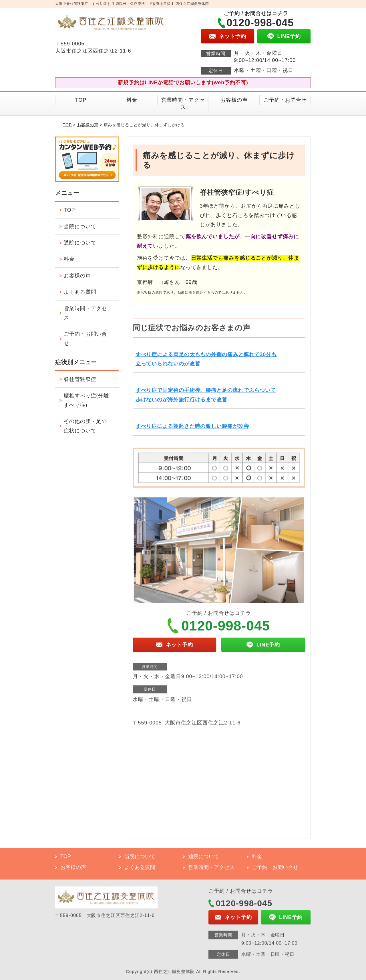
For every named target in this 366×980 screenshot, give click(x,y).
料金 (132, 100)
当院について (80, 227)
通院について (80, 243)
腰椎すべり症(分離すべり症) (86, 400)
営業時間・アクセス (183, 104)
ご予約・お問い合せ (85, 338)
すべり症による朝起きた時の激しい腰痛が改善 (192, 426)
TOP (81, 100)
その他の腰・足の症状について (85, 426)
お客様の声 (234, 100)
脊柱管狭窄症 (80, 379)
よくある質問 (80, 292)
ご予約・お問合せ (285, 100)
